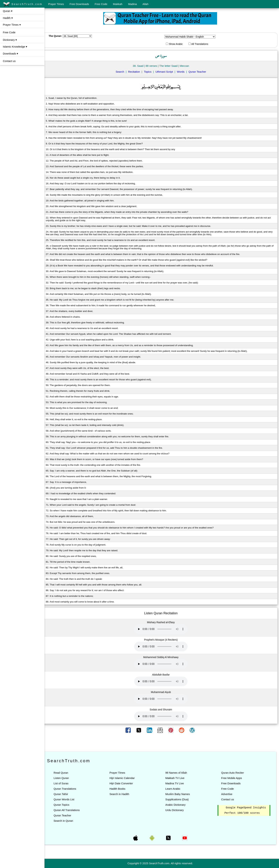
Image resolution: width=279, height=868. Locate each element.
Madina (132, 4)
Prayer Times (56, 4)
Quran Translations (68, 789)
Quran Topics (65, 805)
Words (182, 72)
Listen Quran (64, 778)
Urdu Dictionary (176, 810)
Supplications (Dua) (179, 799)
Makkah (118, 4)
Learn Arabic (174, 789)
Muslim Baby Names (179, 794)
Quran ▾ (8, 11)
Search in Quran (66, 821)
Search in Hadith (122, 794)
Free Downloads (79, 4)
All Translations (200, 44)
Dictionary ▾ (10, 40)
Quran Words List (67, 799)
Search (122, 72)
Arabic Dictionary (177, 805)
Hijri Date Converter (123, 783)
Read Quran (64, 773)
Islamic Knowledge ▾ (15, 47)
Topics (149, 72)
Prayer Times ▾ (12, 25)
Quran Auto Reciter (233, 773)
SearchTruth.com (23, 4)
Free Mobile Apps (232, 778)
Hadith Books (120, 789)
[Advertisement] (162, 742)
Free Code (101, 4)
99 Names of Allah (178, 773)
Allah (145, 4)
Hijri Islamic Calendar (124, 778)
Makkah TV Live (176, 778)
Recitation (136, 72)
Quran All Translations (70, 810)
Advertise (227, 794)
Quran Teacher (199, 72)
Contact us (9, 61)
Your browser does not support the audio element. (162, 629)
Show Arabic (176, 44)
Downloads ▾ (10, 54)
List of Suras (64, 783)
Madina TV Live (176, 783)
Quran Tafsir (64, 794)
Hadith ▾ (8, 18)
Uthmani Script (166, 72)
